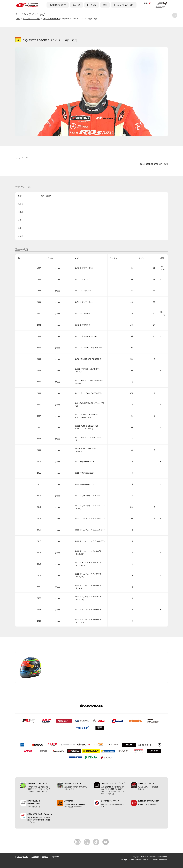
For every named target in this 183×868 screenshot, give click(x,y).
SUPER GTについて (58, 5)
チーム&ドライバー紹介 (32, 19)
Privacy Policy (23, 857)
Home (18, 19)
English (45, 857)
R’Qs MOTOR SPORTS (51, 19)
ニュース (77, 5)
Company (35, 857)
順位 (105, 5)
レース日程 (92, 5)
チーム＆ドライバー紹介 (124, 5)
